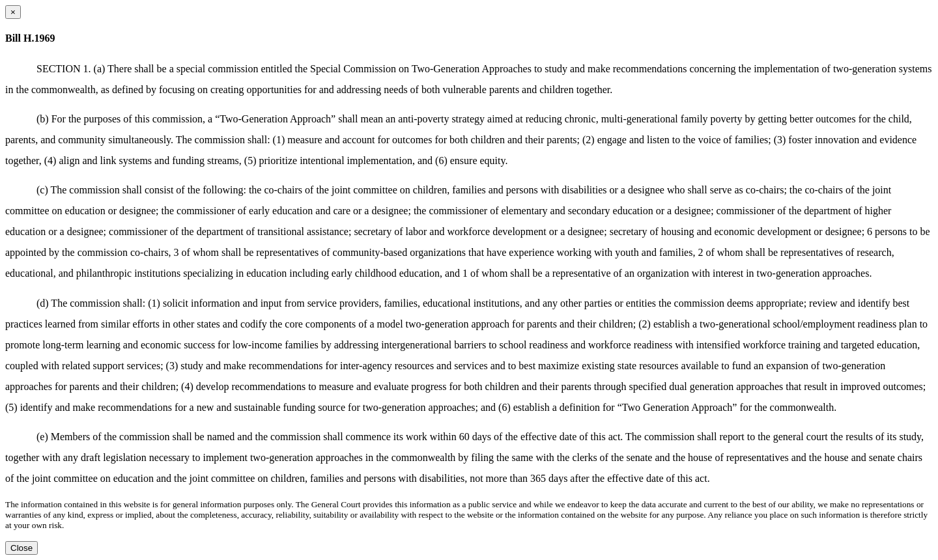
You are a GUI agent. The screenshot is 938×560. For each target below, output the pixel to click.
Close (21, 548)
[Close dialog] (13, 12)
